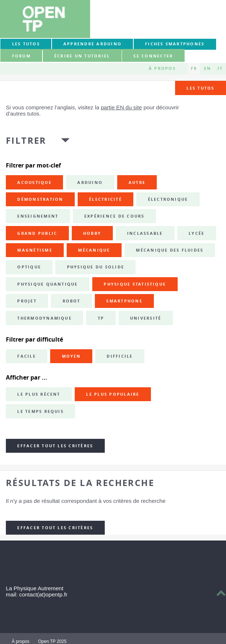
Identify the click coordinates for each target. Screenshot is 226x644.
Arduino (90, 182)
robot (72, 301)
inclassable (145, 233)
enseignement (38, 216)
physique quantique (47, 284)
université (146, 318)
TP (101, 318)
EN (208, 68)
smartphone (124, 301)
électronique (168, 199)
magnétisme (35, 250)
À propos (162, 68)
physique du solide (96, 267)
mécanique (94, 250)
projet (27, 301)
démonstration (40, 199)
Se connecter (153, 56)
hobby (92, 233)
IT (220, 68)
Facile (26, 356)
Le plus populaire (113, 394)
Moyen (71, 356)
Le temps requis (40, 411)
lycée (197, 233)
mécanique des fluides (170, 250)
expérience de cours (114, 216)
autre (137, 182)
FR (194, 68)
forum (21, 56)
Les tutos (26, 44)
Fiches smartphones (175, 44)
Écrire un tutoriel (82, 56)
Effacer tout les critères (55, 446)
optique (29, 267)
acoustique (34, 182)
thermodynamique (45, 318)
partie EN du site (121, 107)
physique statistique (135, 284)
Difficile (120, 356)
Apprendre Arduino (92, 44)
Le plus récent (39, 394)
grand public (37, 233)
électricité (105, 199)
